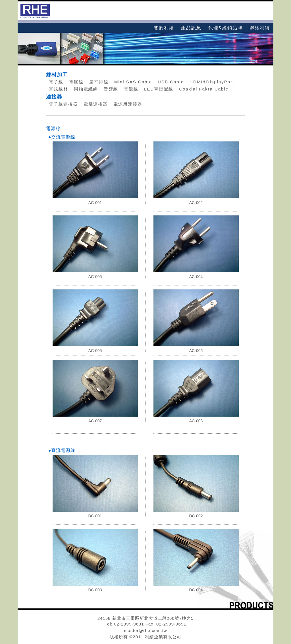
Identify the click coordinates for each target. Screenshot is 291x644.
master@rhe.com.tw (145, 630)
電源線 (131, 89)
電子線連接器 (63, 104)
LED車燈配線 (159, 89)
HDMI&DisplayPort (212, 82)
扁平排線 (99, 82)
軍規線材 (59, 89)
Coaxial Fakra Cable (204, 89)
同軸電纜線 (86, 89)
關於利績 (164, 28)
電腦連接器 (96, 104)
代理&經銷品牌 (225, 28)
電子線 (56, 82)
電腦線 (76, 82)
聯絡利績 (260, 28)
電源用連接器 (128, 104)
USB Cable (171, 82)
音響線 (111, 89)
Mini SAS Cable (133, 82)
